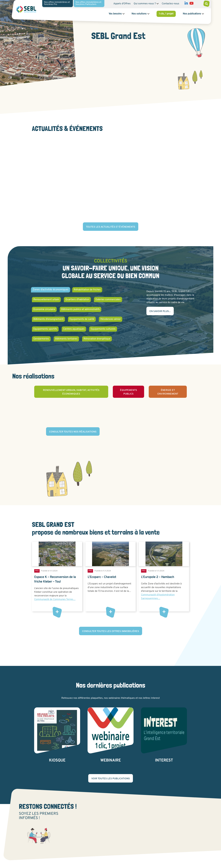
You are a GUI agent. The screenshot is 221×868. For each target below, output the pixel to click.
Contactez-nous (171, 4)
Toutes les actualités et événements (111, 227)
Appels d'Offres (122, 4)
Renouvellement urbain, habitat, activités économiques (71, 392)
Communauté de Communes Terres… (55, 599)
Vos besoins (115, 14)
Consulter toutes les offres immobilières (111, 631)
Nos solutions (139, 14)
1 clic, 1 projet (166, 14)
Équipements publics (129, 392)
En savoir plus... (160, 311)
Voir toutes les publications (111, 779)
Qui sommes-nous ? (145, 4)
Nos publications (192, 14)
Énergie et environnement (168, 392)
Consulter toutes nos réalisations (73, 432)
